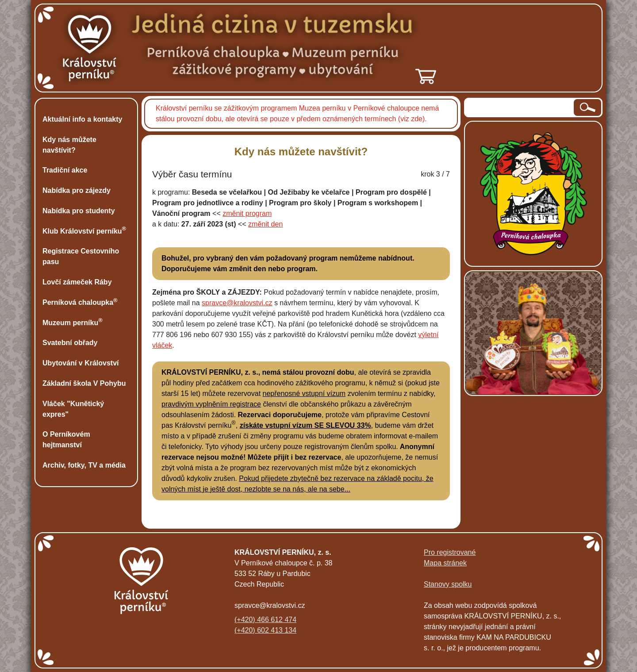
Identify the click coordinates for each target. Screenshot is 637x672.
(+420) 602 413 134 (265, 630)
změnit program (247, 213)
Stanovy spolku (448, 584)
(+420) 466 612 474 (265, 620)
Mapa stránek (445, 563)
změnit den (265, 224)
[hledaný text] (520, 108)
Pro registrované (450, 552)
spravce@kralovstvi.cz (237, 303)
